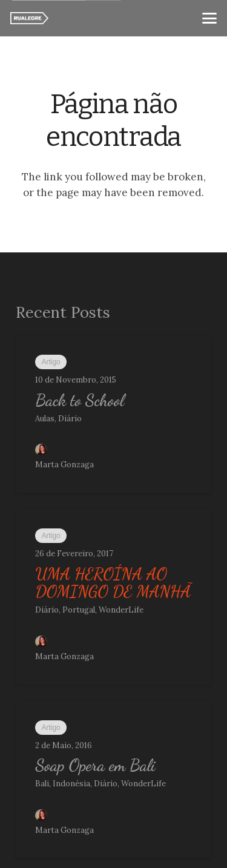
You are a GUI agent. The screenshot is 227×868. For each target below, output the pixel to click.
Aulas (45, 418)
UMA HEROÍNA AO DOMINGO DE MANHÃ (113, 583)
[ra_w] (29, 18)
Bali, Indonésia (63, 784)
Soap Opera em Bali (95, 765)
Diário (70, 418)
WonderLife (121, 610)
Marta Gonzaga (64, 465)
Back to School (80, 400)
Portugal (79, 610)
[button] (209, 18)
